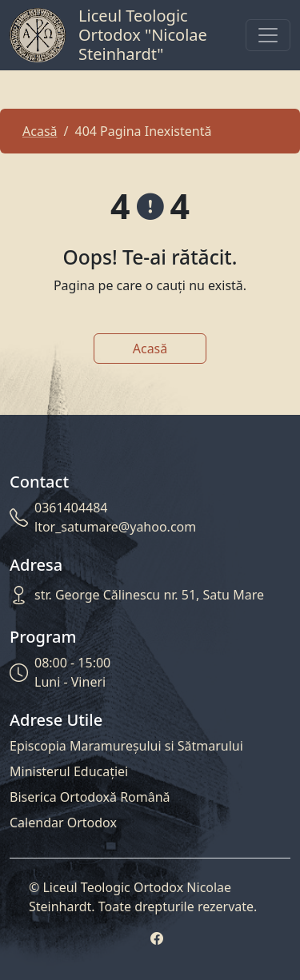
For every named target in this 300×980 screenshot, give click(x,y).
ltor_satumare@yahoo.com (115, 527)
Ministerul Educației (69, 771)
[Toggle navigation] (268, 35)
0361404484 (71, 508)
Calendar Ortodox (63, 823)
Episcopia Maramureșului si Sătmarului (126, 746)
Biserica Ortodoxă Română (90, 797)
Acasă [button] (150, 349)
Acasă (40, 131)
